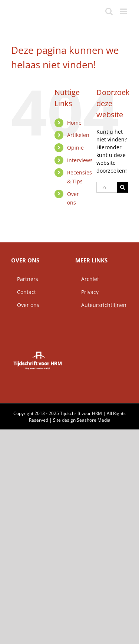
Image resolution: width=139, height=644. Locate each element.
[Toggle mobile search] (109, 11)
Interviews (80, 160)
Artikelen (78, 135)
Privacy (87, 292)
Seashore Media (94, 420)
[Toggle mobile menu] (124, 11)
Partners (25, 279)
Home (74, 123)
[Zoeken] (123, 187)
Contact (24, 292)
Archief (87, 279)
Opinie (75, 148)
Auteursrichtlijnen (101, 305)
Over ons (25, 305)
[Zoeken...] (107, 187)
